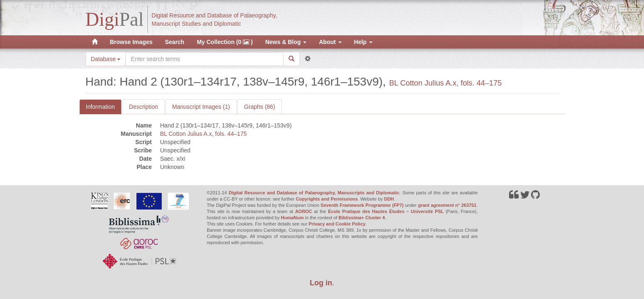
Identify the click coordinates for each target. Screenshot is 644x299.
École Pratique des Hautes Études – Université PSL (386, 211)
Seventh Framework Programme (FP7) (362, 205)
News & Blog (286, 42)
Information (100, 107)
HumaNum (293, 218)
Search (175, 42)
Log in (321, 283)
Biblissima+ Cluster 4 (362, 218)
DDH (389, 199)
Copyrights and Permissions (327, 199)
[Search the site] (204, 59)
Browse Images (131, 42)
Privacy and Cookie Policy (337, 224)
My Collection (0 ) (225, 42)
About (330, 42)
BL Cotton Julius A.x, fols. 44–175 (445, 83)
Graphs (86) (260, 107)
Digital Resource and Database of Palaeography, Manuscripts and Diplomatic (314, 193)
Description (144, 107)
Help (363, 42)
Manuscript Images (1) (201, 107)
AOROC (304, 211)
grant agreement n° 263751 (447, 205)
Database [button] (106, 59)
